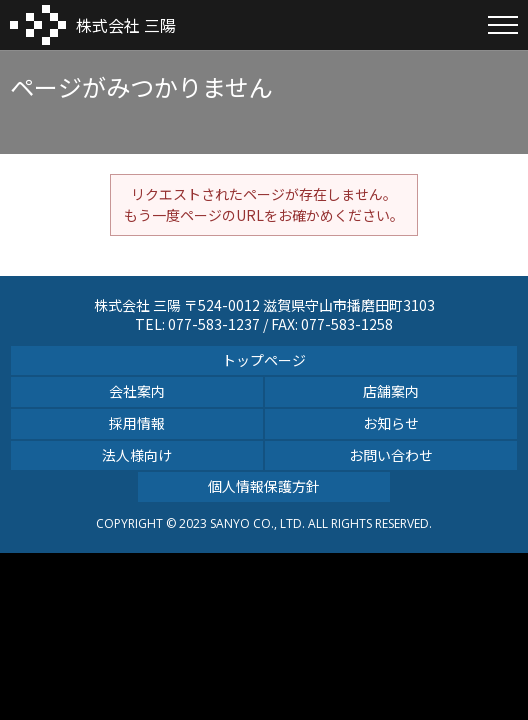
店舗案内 (391, 391)
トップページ (264, 360)
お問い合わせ (391, 455)
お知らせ (391, 423)
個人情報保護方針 (264, 486)
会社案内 (137, 391)
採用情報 (137, 423)
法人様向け (137, 455)
